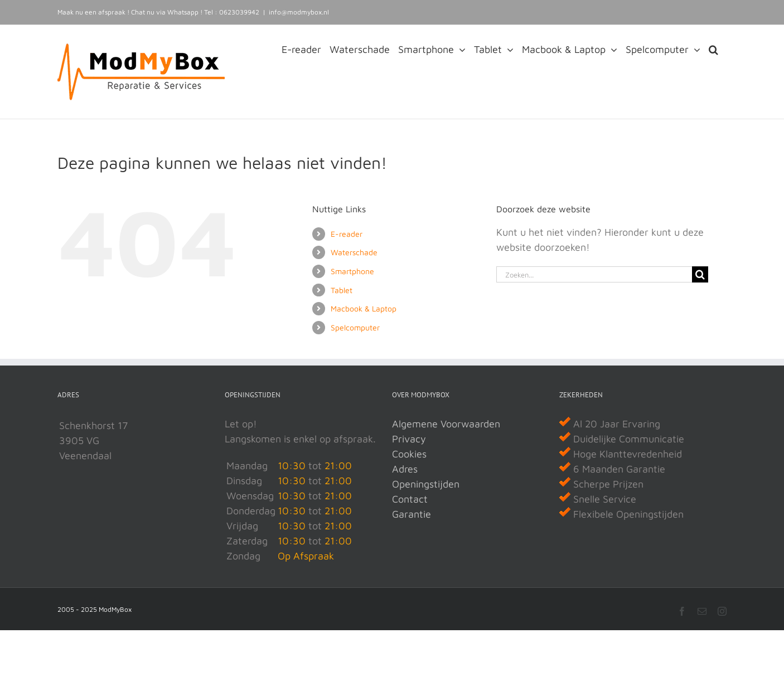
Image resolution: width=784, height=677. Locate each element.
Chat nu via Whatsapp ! (167, 12)
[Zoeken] (700, 274)
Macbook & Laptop (364, 308)
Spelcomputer (355, 327)
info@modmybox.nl (299, 12)
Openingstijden (426, 484)
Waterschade (354, 252)
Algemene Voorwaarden (446, 424)
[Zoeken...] (594, 274)
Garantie (412, 514)
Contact (410, 499)
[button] (713, 48)
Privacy (409, 439)
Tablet (342, 290)
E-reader (347, 234)
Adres (405, 469)
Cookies (409, 454)
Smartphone (352, 271)
